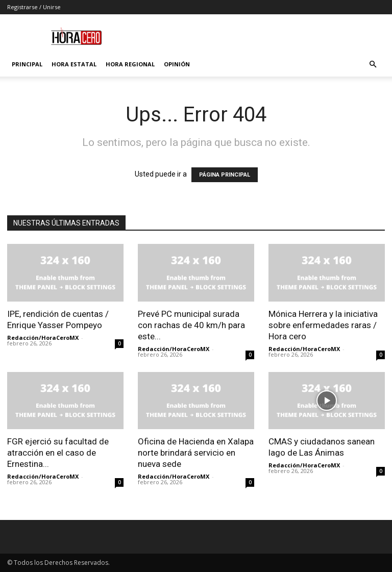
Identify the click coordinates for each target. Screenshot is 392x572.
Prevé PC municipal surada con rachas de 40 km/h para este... (191, 325)
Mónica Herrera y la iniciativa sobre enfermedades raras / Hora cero (323, 325)
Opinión (177, 64)
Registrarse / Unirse (34, 7)
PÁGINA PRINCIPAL (225, 175)
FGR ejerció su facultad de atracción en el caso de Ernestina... (58, 453)
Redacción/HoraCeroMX (43, 338)
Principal (27, 64)
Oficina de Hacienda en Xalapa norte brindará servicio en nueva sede (196, 453)
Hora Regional (130, 64)
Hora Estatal (74, 64)
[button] (373, 65)
